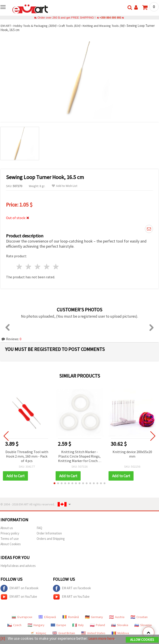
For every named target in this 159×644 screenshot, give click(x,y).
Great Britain (64, 633)
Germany (94, 617)
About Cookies (11, 544)
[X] (3, 639)
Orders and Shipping (51, 539)
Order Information (49, 533)
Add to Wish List (65, 186)
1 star (20, 267)
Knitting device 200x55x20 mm (132, 454)
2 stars (29, 267)
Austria (117, 617)
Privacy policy (10, 533)
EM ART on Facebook (19, 588)
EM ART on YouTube (19, 597)
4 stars (47, 267)
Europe (58, 625)
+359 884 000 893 (110, 18)
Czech (14, 625)
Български (22, 617)
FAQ (39, 528)
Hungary (36, 625)
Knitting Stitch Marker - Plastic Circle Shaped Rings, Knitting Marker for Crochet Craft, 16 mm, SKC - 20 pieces (79, 457)
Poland (97, 625)
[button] (54, 483)
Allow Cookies (142, 640)
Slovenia (143, 625)
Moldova (120, 633)
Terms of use (10, 539)
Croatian (139, 617)
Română (71, 617)
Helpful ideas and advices (18, 566)
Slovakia (120, 625)
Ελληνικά (47, 617)
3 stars (38, 267)
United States (93, 633)
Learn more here (102, 639)
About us (7, 528)
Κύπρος (38, 633)
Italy (78, 625)
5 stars (56, 267)
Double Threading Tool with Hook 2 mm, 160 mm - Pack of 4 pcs (27, 456)
